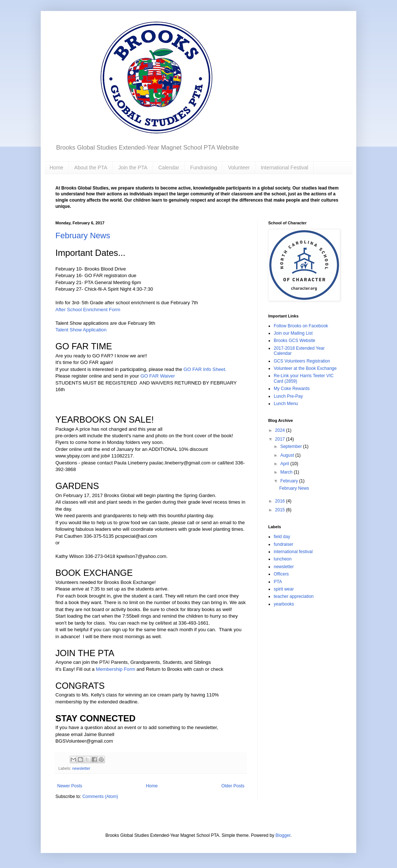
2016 (281, 501)
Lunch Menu (286, 404)
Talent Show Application (81, 330)
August (288, 455)
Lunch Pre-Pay (288, 396)
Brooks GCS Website (294, 341)
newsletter (81, 768)
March (287, 472)
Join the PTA (133, 168)
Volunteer (239, 168)
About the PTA (91, 168)
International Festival (285, 168)
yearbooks (284, 604)
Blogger (283, 835)
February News (83, 236)
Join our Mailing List (293, 333)
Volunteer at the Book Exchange (305, 368)
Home (56, 168)
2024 (281, 430)
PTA (278, 582)
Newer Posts (70, 786)
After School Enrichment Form (88, 310)
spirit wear (284, 589)
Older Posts (233, 786)
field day (282, 537)
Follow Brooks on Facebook (301, 326)
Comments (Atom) (100, 797)
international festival (293, 552)
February (290, 481)
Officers (281, 574)
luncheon (283, 559)
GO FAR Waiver (158, 376)
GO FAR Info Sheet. (205, 369)
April (285, 464)
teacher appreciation (294, 596)
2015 (281, 510)
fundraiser (283, 544)
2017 (281, 439)
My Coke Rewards (292, 389)
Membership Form (115, 669)
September (292, 446)
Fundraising (203, 168)
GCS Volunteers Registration (302, 361)
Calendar (169, 168)
